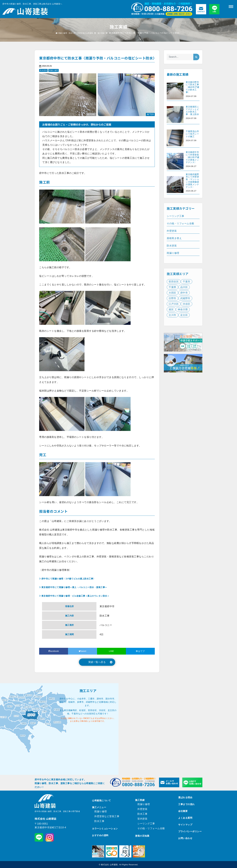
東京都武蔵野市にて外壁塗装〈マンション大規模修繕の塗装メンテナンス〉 (192, 181)
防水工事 (99, 821)
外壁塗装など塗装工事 (107, 816)
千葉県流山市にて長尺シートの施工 (192, 134)
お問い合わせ (185, 838)
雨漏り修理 (54, 70)
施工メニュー (99, 807)
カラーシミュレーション (105, 829)
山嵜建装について (101, 800)
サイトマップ (185, 825)
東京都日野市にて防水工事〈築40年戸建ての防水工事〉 (192, 87)
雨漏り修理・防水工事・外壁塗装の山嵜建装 (74, 33)
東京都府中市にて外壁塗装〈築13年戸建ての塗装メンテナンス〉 (192, 157)
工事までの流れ (186, 804)
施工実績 (106, 33)
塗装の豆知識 (142, 836)
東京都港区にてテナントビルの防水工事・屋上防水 (192, 110)
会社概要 (183, 811)
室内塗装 (142, 819)
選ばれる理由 (185, 797)
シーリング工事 (146, 824)
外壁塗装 (142, 809)
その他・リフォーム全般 (151, 828)
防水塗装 (43, 70)
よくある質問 (185, 818)
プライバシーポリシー (190, 831)
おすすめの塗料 (100, 835)
